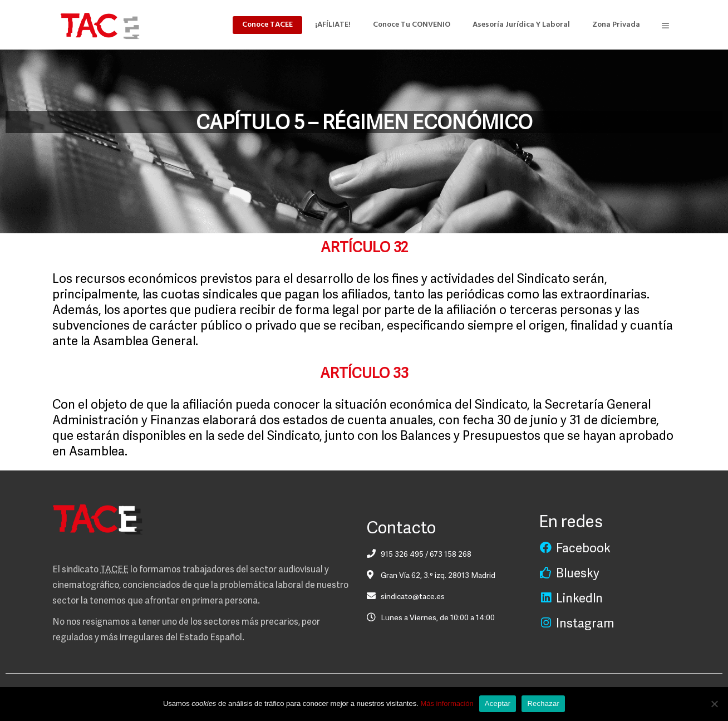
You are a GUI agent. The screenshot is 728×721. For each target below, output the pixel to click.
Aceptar (498, 703)
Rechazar (543, 703)
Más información (447, 703)
